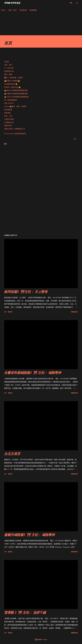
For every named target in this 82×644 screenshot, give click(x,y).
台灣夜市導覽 (9, 119)
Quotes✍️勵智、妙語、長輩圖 (15, 106)
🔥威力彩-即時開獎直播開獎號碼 (16, 90)
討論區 (7, 62)
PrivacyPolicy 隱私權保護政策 (15, 134)
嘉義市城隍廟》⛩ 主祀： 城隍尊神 (29, 535)
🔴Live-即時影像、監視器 (13, 78)
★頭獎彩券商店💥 (11, 84)
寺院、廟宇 (8, 65)
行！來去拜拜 (9, 68)
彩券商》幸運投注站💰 (12, 87)
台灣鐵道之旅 (9, 122)
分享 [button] (75, 139)
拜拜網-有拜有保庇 (12, 3)
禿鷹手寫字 (8, 126)
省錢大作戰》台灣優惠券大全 (15, 129)
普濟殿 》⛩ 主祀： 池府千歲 (25, 612)
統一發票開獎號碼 (11, 100)
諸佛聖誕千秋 (9, 71)
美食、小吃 (8, 116)
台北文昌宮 (12, 454)
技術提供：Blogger (41, 639)
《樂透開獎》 (33, 10)
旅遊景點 (7, 113)
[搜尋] (71, 3)
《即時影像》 (23, 10)
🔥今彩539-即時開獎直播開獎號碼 (16, 97)
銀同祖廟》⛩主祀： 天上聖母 (26, 292)
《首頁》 (3, 10)
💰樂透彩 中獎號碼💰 (12, 81)
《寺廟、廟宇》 (12, 10)
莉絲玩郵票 (8, 110)
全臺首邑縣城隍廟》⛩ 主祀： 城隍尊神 (33, 373)
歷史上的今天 (9, 103)
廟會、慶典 (8, 74)
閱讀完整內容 (74, 312)
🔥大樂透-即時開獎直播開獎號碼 (16, 94)
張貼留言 (10, 312)
